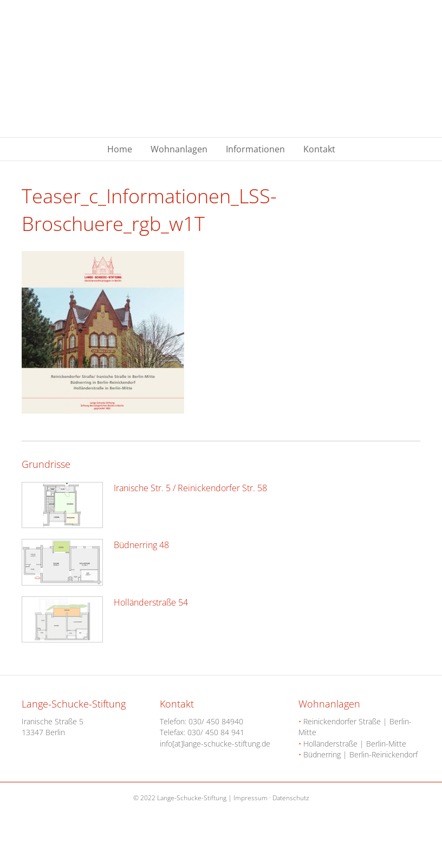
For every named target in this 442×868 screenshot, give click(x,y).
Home (120, 149)
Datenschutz (291, 798)
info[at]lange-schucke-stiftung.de (215, 744)
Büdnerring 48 (141, 545)
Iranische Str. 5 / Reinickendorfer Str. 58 (190, 488)
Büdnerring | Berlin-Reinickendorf (358, 754)
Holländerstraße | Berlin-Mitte (352, 744)
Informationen (255, 149)
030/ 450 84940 (216, 721)
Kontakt (319, 149)
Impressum (251, 798)
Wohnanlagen (179, 149)
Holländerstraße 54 (151, 602)
